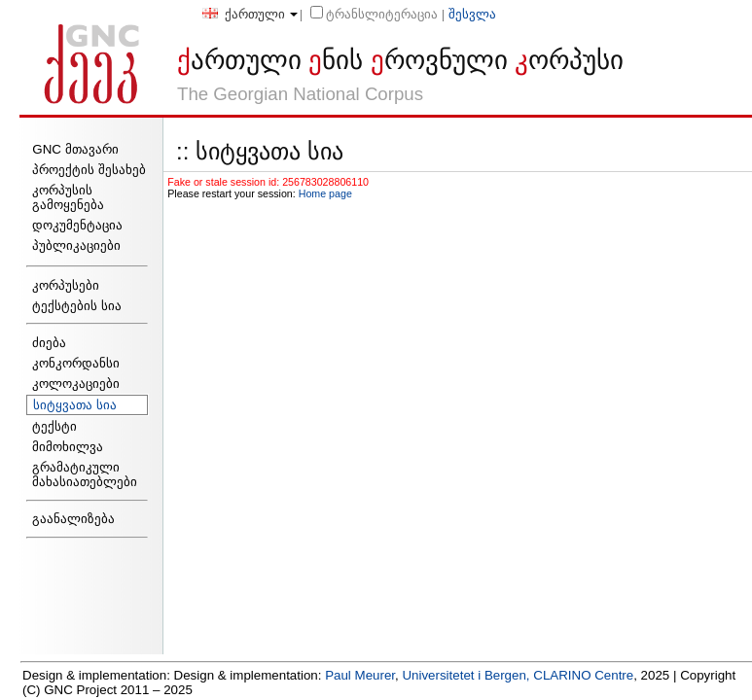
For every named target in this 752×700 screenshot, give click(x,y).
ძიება (49, 343)
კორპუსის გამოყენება (68, 197)
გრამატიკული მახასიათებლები (85, 474)
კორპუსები (66, 285)
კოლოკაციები (76, 384)
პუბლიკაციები (76, 245)
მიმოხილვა (68, 447)
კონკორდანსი (76, 363)
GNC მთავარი (75, 149)
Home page (325, 193)
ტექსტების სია (77, 306)
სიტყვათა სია (75, 405)
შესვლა (472, 14)
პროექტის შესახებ (89, 170)
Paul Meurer (360, 675)
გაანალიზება (73, 519)
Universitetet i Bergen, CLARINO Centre (518, 675)
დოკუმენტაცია (77, 225)
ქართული (244, 14)
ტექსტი (54, 426)
